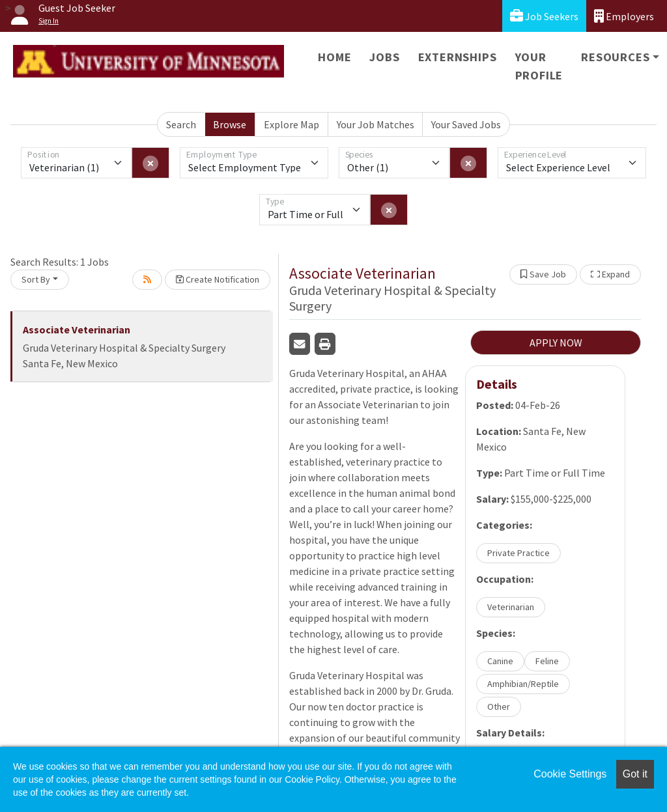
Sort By (36, 279)
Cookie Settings (570, 774)
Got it (635, 774)
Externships (458, 57)
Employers (624, 16)
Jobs (384, 57)
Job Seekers (544, 16)
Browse (230, 124)
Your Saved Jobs (466, 124)
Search (181, 124)
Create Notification (218, 279)
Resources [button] (615, 57)
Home (334, 57)
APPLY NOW (556, 343)
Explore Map (291, 124)
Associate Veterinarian (77, 329)
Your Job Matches (376, 124)
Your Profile (539, 66)
